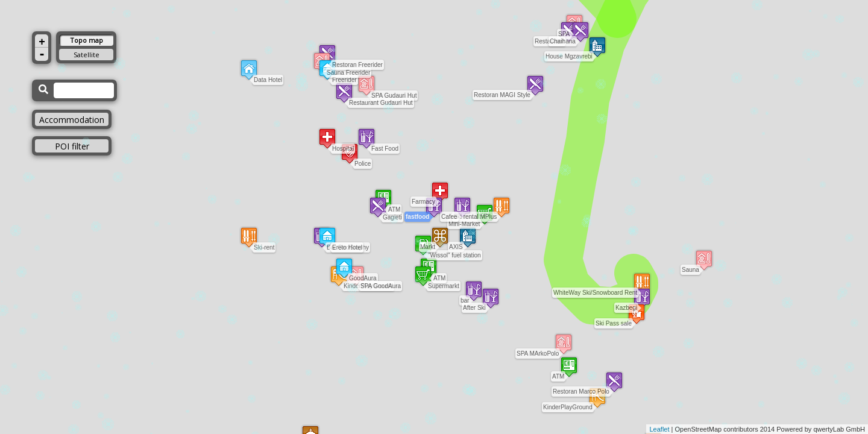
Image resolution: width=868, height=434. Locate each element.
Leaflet (659, 429)
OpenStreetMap (699, 429)
